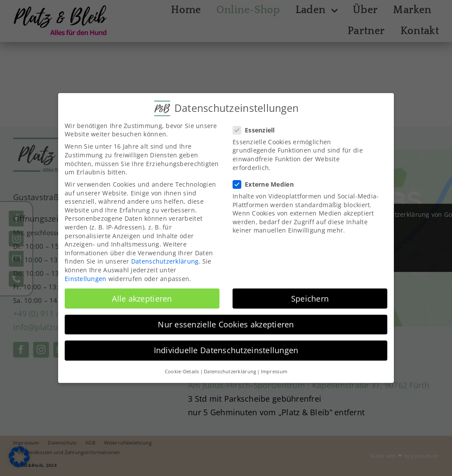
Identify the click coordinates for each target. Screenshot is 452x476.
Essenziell (257, 130)
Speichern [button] (310, 298)
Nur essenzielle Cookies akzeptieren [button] (226, 324)
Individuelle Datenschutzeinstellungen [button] (226, 350)
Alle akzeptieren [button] (142, 298)
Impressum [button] (274, 371)
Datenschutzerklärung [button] (230, 371)
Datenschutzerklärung (165, 261)
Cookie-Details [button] (182, 371)
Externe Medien (267, 184)
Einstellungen (86, 278)
